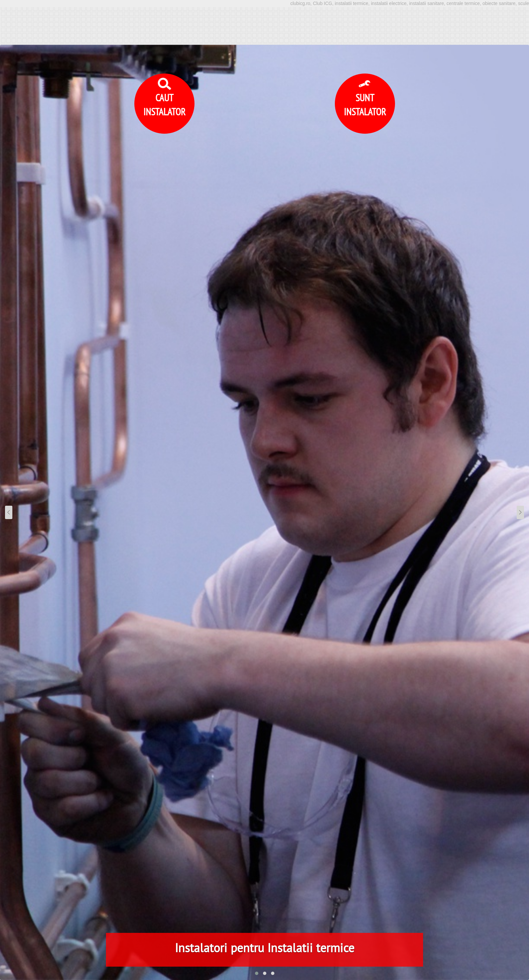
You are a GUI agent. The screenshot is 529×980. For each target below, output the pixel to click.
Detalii (395, 963)
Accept (424, 963)
